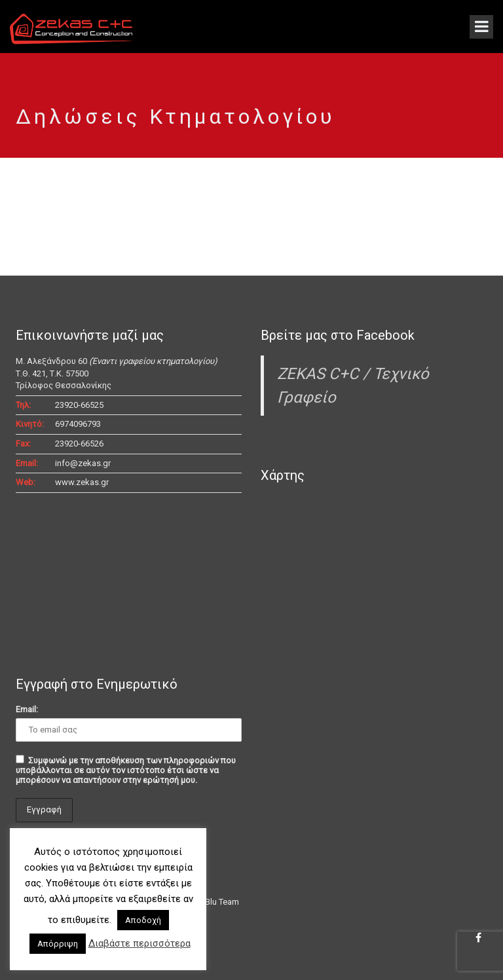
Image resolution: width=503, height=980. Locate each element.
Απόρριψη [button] (58, 944)
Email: (27, 709)
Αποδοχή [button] (143, 920)
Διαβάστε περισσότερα (140, 943)
